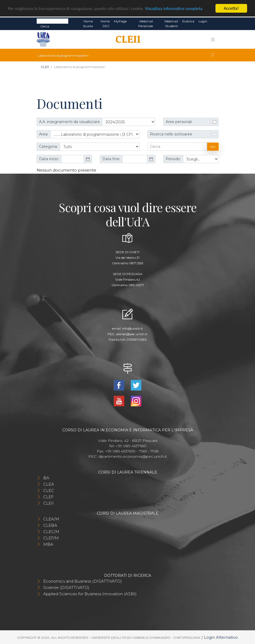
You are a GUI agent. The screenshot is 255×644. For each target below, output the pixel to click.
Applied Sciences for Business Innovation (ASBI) (90, 594)
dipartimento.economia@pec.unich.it (133, 456)
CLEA (49, 484)
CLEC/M (51, 532)
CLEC (49, 491)
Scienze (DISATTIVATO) (66, 587)
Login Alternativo (221, 637)
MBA (48, 544)
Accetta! (231, 8)
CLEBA (50, 525)
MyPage (120, 21)
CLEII (45, 67)
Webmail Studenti (171, 24)
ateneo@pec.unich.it (132, 334)
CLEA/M (51, 519)
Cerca (45, 26)
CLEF (49, 497)
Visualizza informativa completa (174, 8)
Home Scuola (88, 24)
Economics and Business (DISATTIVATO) (83, 581)
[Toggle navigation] (213, 39)
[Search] (52, 21)
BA (46, 478)
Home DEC (105, 24)
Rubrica (188, 21)
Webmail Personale (146, 24)
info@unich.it (133, 328)
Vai (213, 146)
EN (214, 21)
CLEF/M (51, 538)
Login (203, 21)
